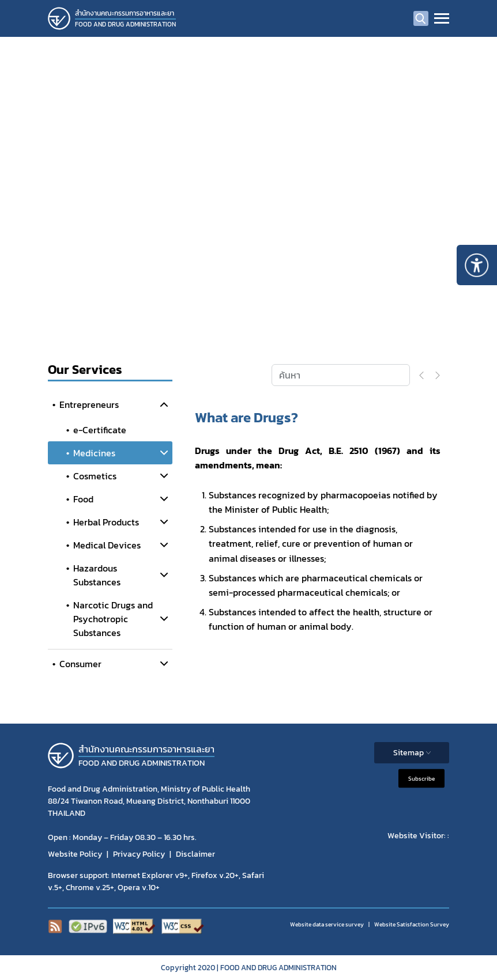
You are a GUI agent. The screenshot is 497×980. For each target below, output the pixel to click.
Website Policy (75, 854)
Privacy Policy (139, 854)
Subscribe (421, 778)
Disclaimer (195, 854)
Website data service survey (327, 924)
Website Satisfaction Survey (412, 924)
